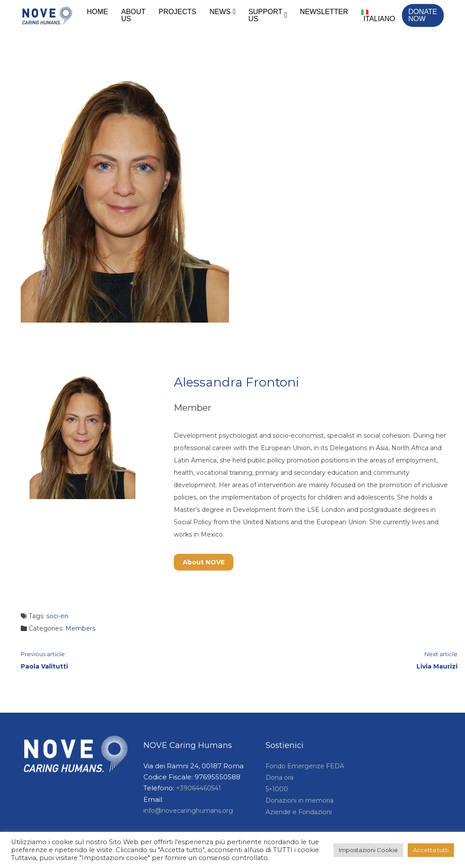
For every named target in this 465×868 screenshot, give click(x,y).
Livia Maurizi (437, 666)
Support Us (265, 15)
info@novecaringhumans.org (188, 811)
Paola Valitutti (44, 666)
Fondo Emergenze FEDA (305, 766)
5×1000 (277, 789)
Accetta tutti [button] (431, 850)
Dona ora (279, 778)
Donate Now (423, 15)
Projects (178, 12)
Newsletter (324, 12)
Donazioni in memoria (300, 800)
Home (97, 12)
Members (80, 628)
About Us (133, 15)
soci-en (57, 616)
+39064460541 (199, 788)
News (220, 12)
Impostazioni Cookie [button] (368, 850)
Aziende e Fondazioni (299, 812)
